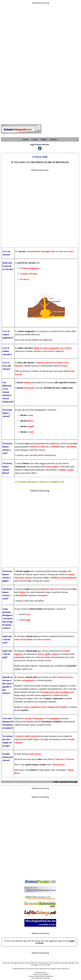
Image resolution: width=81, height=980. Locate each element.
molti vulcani (35, 754)
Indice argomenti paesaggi (65, 782)
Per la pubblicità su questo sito (41, 978)
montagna (46, 251)
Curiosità (53, 139)
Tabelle (43, 139)
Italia (19, 754)
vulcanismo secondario (51, 722)
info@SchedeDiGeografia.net (44, 976)
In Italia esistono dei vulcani (8, 757)
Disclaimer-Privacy (41, 972)
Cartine (34, 139)
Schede (26, 139)
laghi (46, 739)
